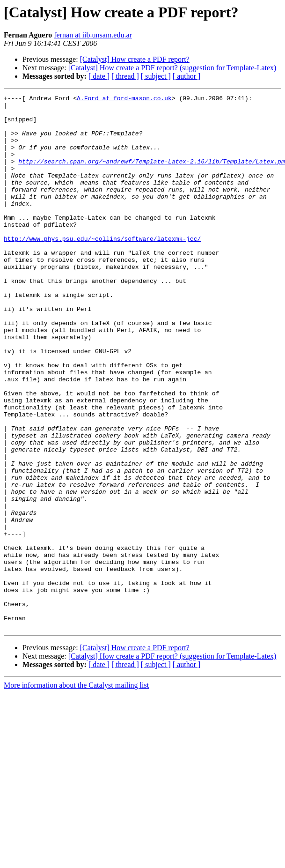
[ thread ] (125, 76)
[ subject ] (156, 76)
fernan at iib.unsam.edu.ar (93, 35)
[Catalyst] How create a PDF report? (135, 59)
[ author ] (187, 76)
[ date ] (99, 76)
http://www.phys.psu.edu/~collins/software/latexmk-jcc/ (102, 268)
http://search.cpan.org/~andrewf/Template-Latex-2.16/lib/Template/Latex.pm (151, 175)
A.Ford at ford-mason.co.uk (124, 99)
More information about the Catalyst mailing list (76, 792)
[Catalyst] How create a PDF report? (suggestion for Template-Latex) (172, 68)
